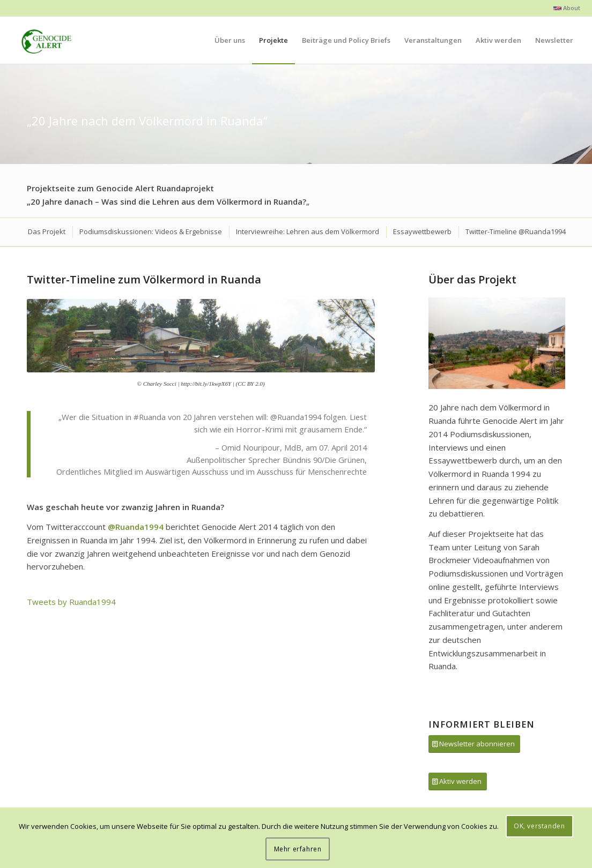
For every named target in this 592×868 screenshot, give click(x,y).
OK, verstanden (539, 826)
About (567, 8)
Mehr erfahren (298, 849)
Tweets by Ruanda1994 (71, 602)
